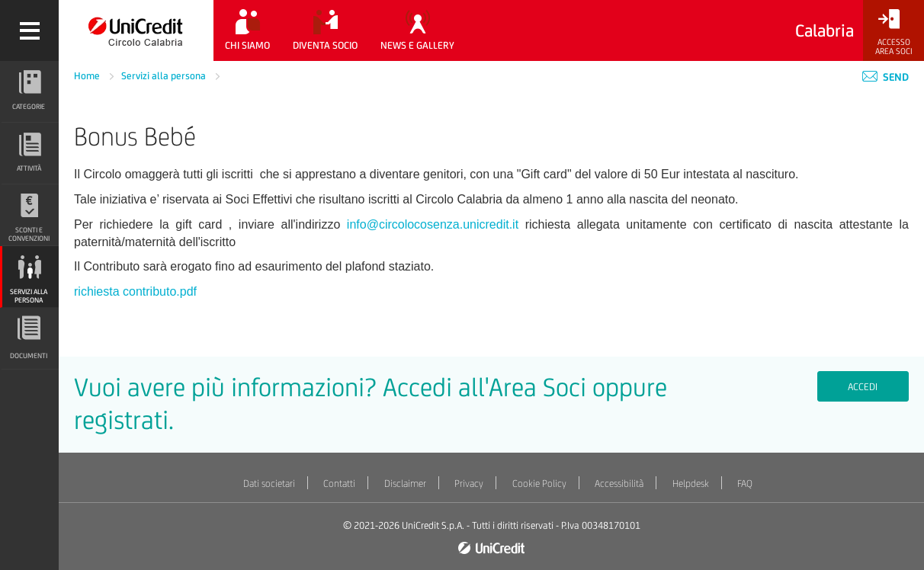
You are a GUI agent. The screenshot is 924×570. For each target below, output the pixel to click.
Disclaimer (405, 484)
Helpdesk (691, 484)
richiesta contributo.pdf (135, 291)
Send (885, 77)
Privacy (469, 484)
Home (88, 76)
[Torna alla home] (136, 30)
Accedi (863, 387)
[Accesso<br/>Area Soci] (894, 32)
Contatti (339, 484)
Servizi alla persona (165, 76)
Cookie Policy (539, 484)
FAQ (745, 484)
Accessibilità (619, 484)
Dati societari (269, 484)
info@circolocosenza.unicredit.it (433, 224)
